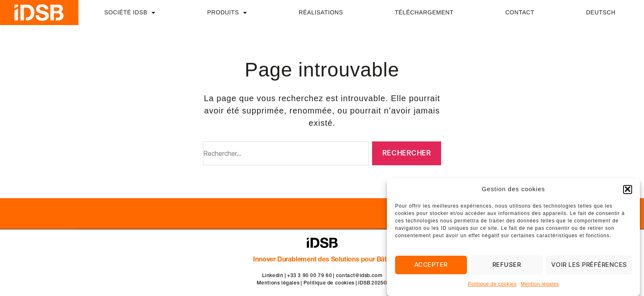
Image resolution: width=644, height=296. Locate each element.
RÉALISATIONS (321, 12)
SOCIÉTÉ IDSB (130, 13)
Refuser (507, 265)
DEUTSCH (601, 12)
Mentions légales (278, 283)
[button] (628, 190)
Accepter (431, 265)
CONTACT (520, 12)
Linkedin (273, 276)
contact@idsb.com (359, 276)
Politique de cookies (492, 285)
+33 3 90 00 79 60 (309, 276)
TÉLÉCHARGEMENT (424, 12)
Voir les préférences (589, 265)
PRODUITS (227, 13)
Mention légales (540, 285)
